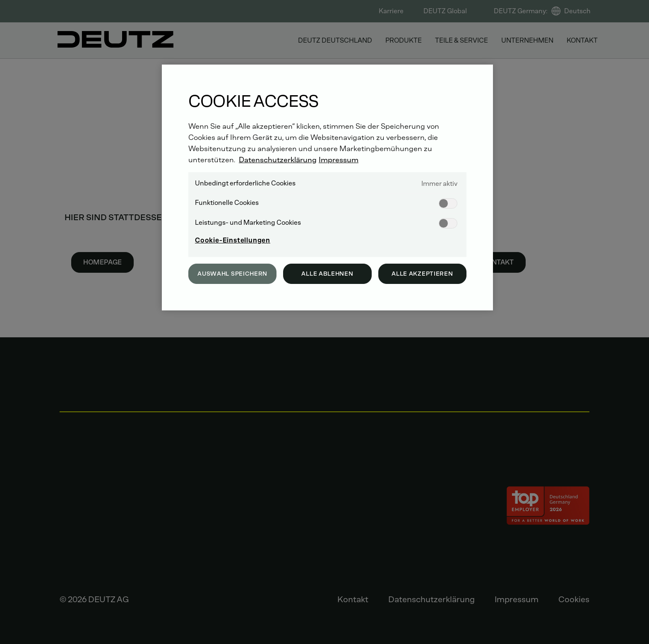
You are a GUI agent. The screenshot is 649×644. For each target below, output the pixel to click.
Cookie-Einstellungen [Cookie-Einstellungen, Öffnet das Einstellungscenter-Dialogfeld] (233, 240)
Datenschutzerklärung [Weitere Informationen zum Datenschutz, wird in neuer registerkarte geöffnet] (278, 160)
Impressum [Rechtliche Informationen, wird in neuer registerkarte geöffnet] (339, 160)
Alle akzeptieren (422, 274)
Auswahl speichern (232, 274)
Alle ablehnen (327, 274)
